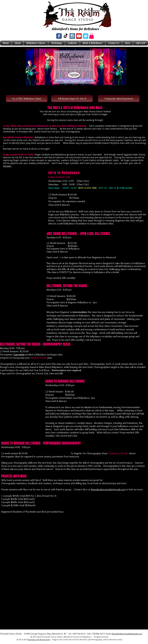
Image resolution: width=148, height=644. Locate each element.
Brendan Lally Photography (39, 639)
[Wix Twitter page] (86, 36)
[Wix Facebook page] (59, 36)
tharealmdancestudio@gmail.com (108, 489)
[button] (92, 36)
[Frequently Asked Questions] (119, 99)
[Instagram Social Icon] (72, 36)
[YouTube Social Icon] (79, 36)
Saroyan (7, 166)
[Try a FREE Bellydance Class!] (27, 99)
